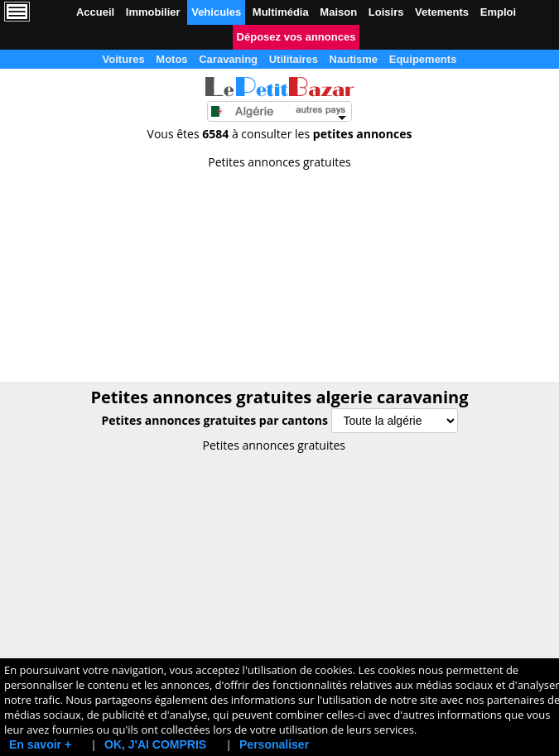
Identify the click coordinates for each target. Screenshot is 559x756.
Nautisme (354, 59)
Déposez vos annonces (296, 37)
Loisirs (386, 12)
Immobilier (153, 12)
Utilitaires (294, 59)
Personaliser (274, 744)
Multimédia (281, 12)
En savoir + (40, 744)
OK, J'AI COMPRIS (155, 744)
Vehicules (216, 12)
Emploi (498, 12)
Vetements (442, 12)
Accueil (95, 12)
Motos (171, 59)
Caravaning (228, 59)
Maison (338, 12)
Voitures (124, 59)
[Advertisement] (279, 270)
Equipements (423, 59)
